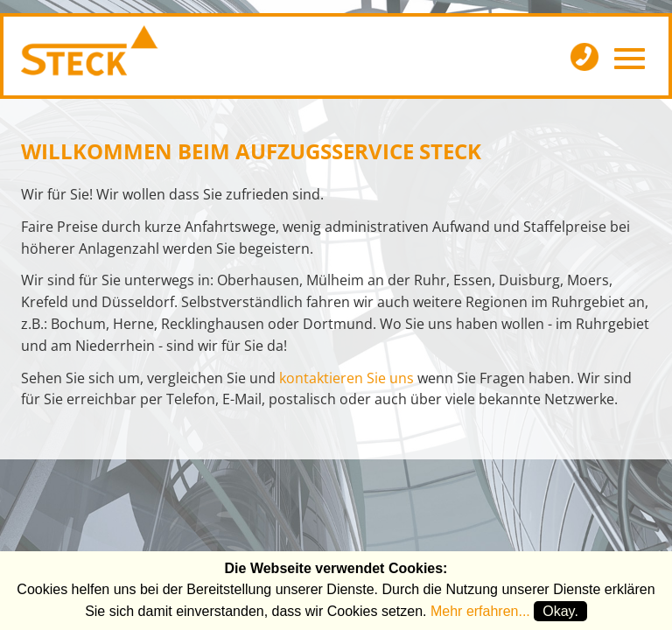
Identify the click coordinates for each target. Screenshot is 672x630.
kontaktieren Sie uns (346, 378)
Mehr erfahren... (480, 611)
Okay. (560, 611)
